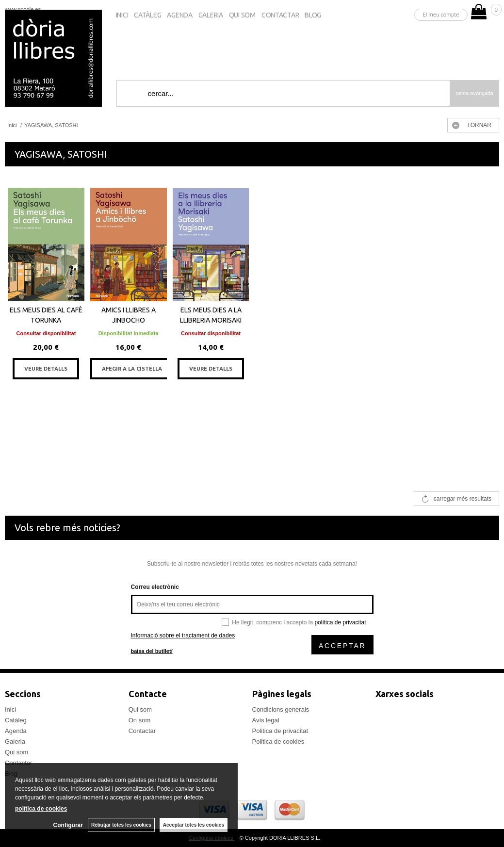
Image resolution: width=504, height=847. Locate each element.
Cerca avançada (474, 93)
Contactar (280, 15)
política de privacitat (340, 622)
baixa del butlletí (152, 651)
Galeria (211, 15)
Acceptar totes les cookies (194, 825)
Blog (313, 15)
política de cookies (41, 809)
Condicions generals (281, 709)
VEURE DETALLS (46, 369)
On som (140, 720)
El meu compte (441, 14)
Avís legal (266, 720)
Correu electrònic (155, 587)
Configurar (68, 825)
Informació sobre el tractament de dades (183, 635)
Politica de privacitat (280, 731)
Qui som (242, 15)
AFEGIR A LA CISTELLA (132, 369)
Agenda (179, 15)
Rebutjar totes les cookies (121, 825)
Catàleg (147, 15)
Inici (122, 15)
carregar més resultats (463, 499)
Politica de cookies (278, 741)
